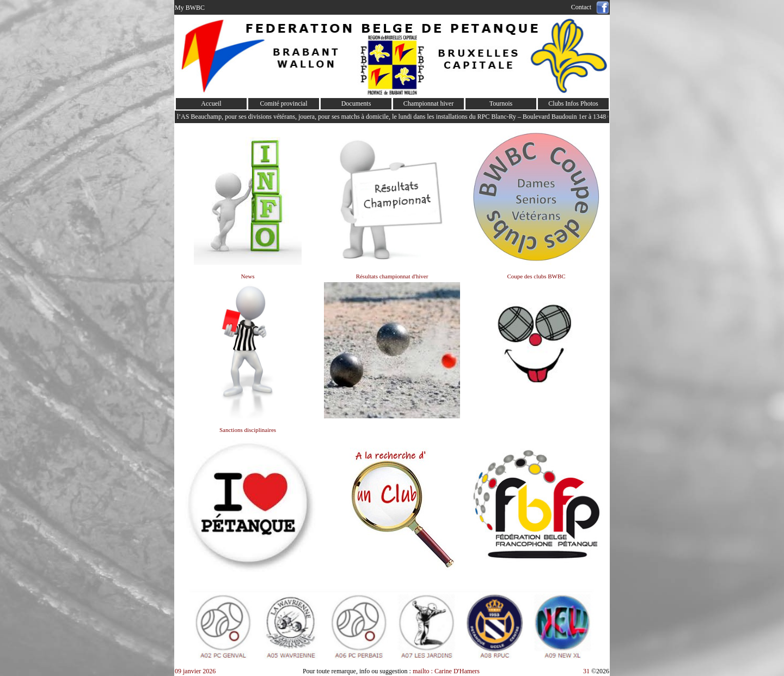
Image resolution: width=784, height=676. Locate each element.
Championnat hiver (428, 103)
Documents (356, 103)
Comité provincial (284, 103)
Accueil (211, 103)
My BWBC (190, 8)
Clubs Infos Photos (573, 103)
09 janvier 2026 (195, 671)
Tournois (501, 103)
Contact (583, 7)
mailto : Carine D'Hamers (447, 671)
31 (586, 671)
